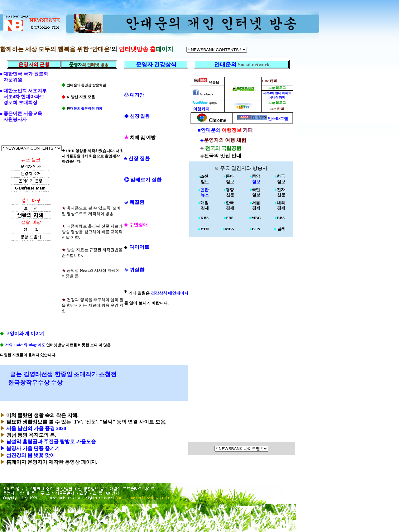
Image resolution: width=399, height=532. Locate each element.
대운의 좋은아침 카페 (86, 109)
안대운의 (226, 65)
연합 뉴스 (203, 192)
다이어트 (139, 247)
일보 (255, 182)
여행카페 (201, 109)
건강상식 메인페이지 (170, 293)
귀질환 (134, 270)
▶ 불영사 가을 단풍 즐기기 (30, 448)
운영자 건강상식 (156, 65)
